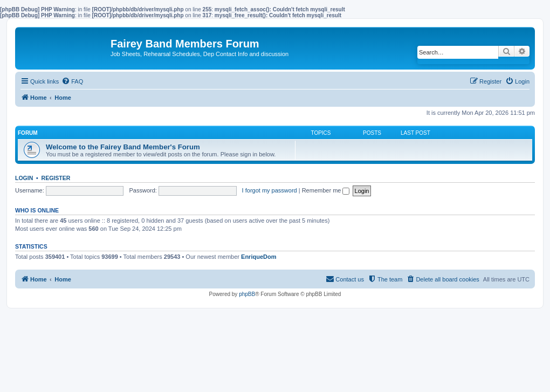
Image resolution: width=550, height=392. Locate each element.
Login (24, 178)
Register (56, 178)
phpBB (247, 294)
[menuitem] (72, 81)
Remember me (326, 190)
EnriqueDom (259, 257)
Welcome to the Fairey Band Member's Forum (123, 147)
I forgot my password (270, 190)
